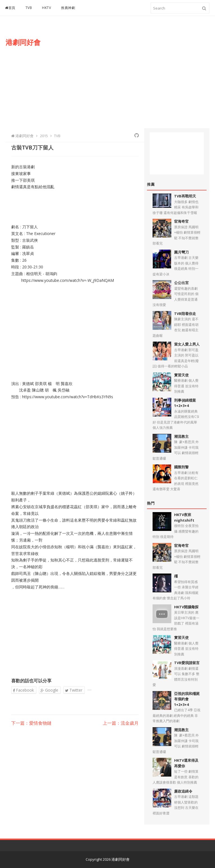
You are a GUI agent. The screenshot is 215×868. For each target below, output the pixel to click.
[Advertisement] (140, 78)
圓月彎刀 (181, 252)
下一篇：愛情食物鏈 (31, 723)
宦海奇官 (181, 221)
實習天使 (181, 375)
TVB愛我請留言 (187, 663)
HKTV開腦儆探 (186, 607)
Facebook (23, 690)
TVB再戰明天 (185, 196)
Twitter (74, 690)
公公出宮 (181, 283)
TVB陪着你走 (185, 314)
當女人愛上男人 (187, 344)
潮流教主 (181, 436)
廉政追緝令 (183, 791)
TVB (29, 8)
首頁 (10, 8)
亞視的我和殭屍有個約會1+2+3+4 (187, 699)
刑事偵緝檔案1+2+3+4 (185, 403)
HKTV (46, 8)
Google (49, 690)
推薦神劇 (68, 8)
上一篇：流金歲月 (121, 723)
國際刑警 (181, 467)
